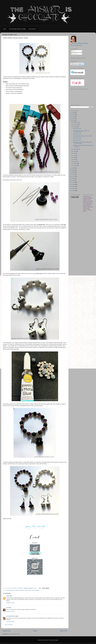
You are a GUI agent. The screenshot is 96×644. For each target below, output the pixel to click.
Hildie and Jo (28, 590)
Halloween (22, 590)
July (74, 153)
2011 (73, 188)
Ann (7, 608)
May (74, 157)
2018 (73, 174)
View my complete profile (76, 45)
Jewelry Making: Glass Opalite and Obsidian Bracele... (81, 131)
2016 (73, 178)
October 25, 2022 (10, 622)
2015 (73, 180)
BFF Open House (77, 129)
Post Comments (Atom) (15, 634)
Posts (73, 51)
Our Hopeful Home (11, 616)
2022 (73, 121)
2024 (73, 117)
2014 (73, 182)
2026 (73, 113)
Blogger (56, 640)
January (75, 165)
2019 (73, 172)
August (75, 151)
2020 (73, 170)
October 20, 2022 (10, 611)
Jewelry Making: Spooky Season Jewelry (83, 136)
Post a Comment (9, 625)
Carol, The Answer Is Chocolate (80, 43)
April (75, 159)
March (75, 161)
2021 (73, 168)
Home (5, 29)
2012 (73, 186)
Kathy (8, 596)
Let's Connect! (32, 29)
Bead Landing (10, 590)
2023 (73, 119)
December (76, 123)
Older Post (64, 631)
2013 (73, 184)
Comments (75, 54)
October (75, 127)
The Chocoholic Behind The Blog (17, 29)
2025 (73, 115)
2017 (73, 176)
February (76, 163)
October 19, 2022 (10, 603)
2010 (73, 191)
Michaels (37, 590)
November (76, 125)
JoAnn (33, 590)
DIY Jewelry (16, 590)
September (76, 149)
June (75, 155)
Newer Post (7, 631)
